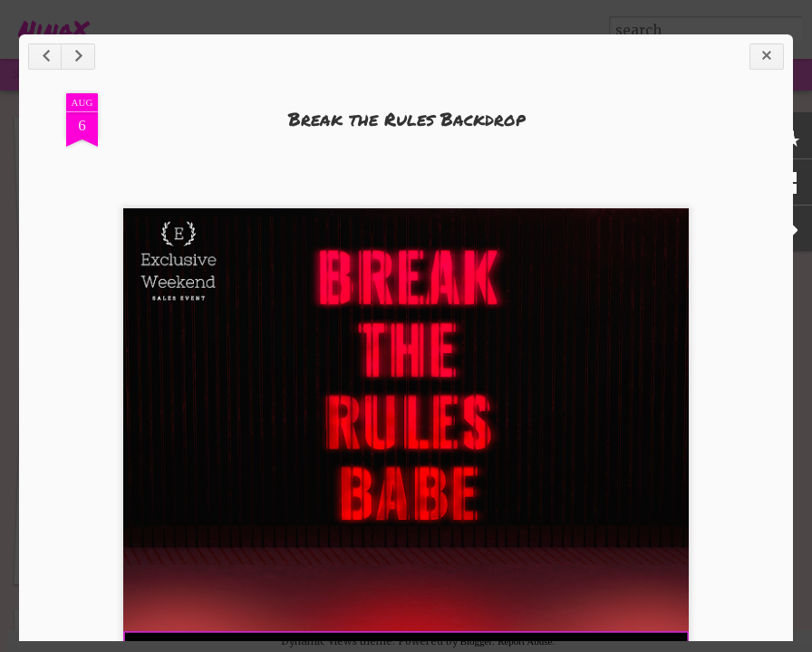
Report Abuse (525, 641)
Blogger (476, 641)
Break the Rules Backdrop (406, 119)
